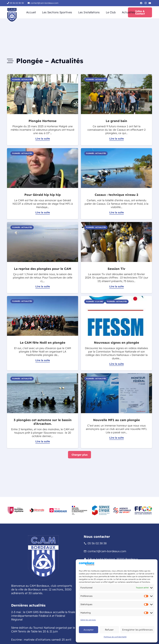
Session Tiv (116, 269)
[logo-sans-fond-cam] (12, 15)
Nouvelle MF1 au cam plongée (117, 420)
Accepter (89, 630)
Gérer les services (88, 620)
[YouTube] (150, 3)
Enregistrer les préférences (137, 630)
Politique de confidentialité (115, 637)
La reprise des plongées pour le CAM (43, 269)
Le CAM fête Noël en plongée (43, 343)
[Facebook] (141, 3)
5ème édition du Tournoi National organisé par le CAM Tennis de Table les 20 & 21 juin (43, 630)
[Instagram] (145, 3)
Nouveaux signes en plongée (117, 343)
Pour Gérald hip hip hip (43, 195)
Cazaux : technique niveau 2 (116, 195)
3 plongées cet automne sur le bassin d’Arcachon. (43, 422)
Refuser (109, 630)
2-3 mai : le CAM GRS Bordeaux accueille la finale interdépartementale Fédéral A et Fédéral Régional (43, 616)
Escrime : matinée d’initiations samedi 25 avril (41, 640)
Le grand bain (116, 121)
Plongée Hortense (43, 121)
